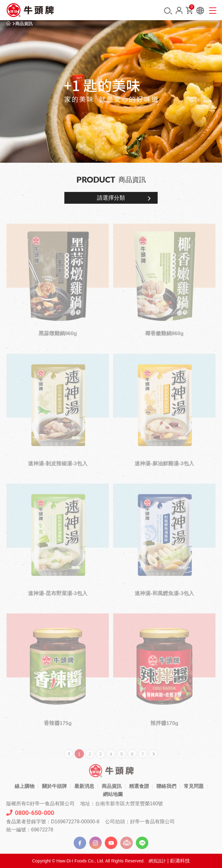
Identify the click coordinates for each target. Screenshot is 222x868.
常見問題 (194, 786)
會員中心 (179, 10)
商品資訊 (24, 24)
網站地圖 (113, 794)
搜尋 (168, 11)
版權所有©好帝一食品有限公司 (40, 804)
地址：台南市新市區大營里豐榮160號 (122, 804)
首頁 (8, 23)
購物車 (191, 8)
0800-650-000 (30, 813)
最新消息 (84, 786)
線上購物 (25, 786)
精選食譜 (139, 786)
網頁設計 (157, 861)
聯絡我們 (166, 786)
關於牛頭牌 (54, 786)
